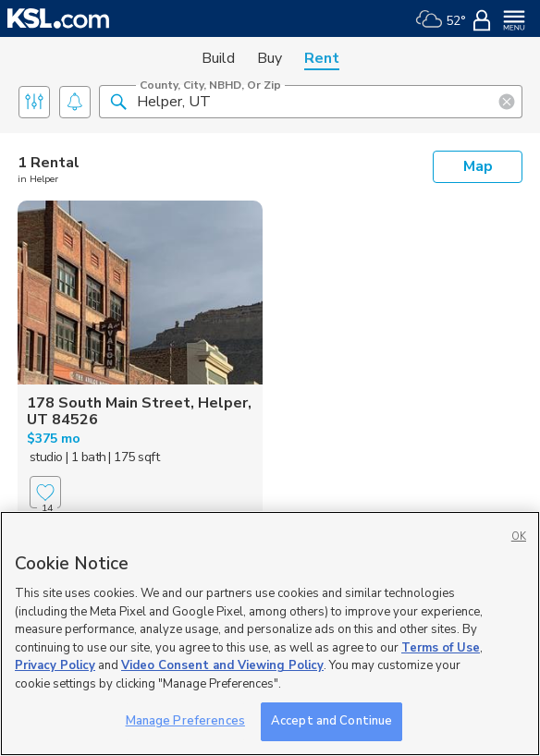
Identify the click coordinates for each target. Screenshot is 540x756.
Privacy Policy (55, 665)
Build (218, 58)
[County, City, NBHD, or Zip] (311, 102)
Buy (270, 58)
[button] (118, 101)
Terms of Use (441, 648)
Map (478, 166)
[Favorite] (45, 492)
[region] (270, 634)
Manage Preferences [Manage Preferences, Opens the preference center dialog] (185, 721)
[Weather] (441, 18)
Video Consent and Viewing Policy (222, 665)
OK (519, 537)
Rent (322, 58)
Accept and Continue (331, 721)
